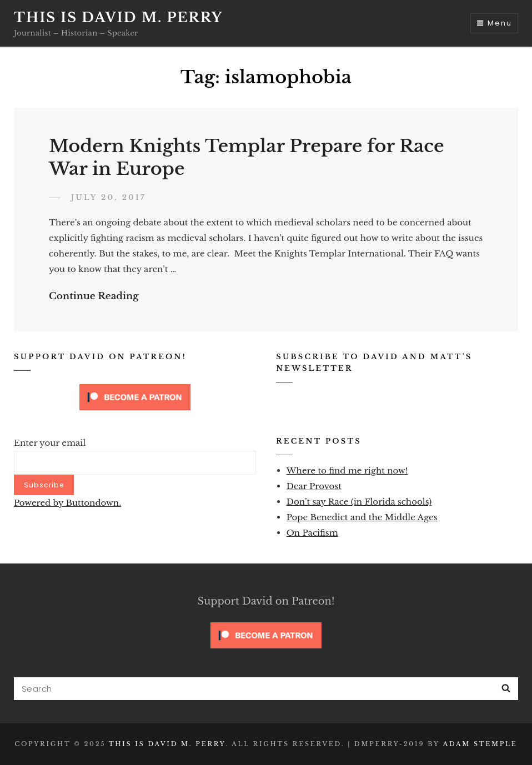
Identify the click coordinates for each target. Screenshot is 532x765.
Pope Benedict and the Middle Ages (362, 517)
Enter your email (50, 443)
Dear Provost (314, 486)
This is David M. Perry (118, 17)
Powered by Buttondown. (67, 503)
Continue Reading (94, 296)
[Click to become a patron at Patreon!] (135, 397)
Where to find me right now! (347, 470)
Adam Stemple (480, 744)
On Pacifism (312, 533)
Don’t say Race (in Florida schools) (359, 502)
